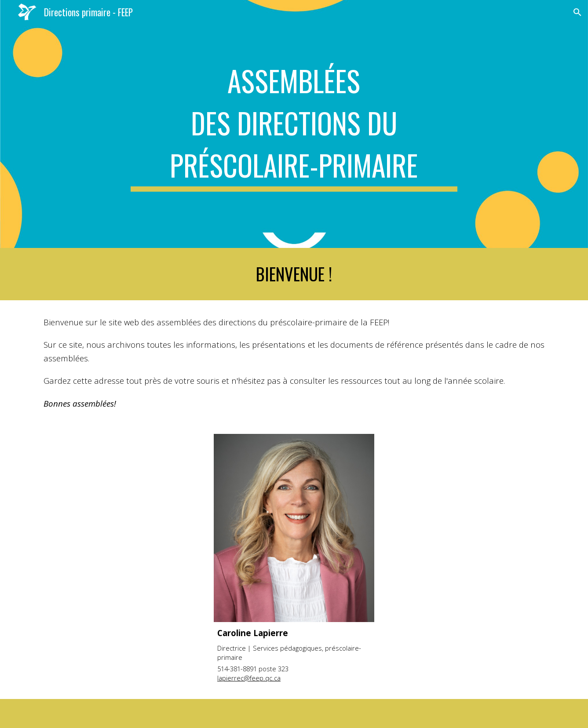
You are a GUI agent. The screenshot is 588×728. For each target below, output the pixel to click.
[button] (577, 12)
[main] (294, 124)
